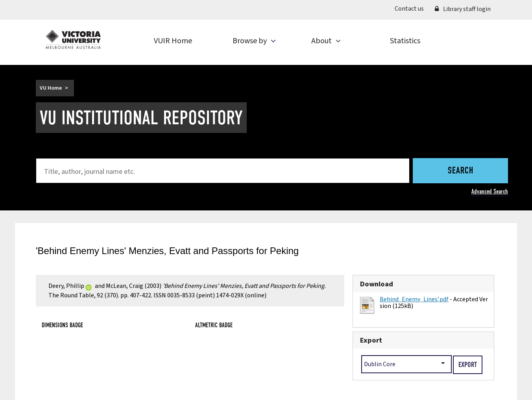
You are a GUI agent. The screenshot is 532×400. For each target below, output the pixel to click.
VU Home (51, 88)
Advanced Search (490, 191)
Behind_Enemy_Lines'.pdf (414, 299)
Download (377, 284)
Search (461, 171)
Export (371, 340)
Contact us (409, 9)
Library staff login (463, 9)
